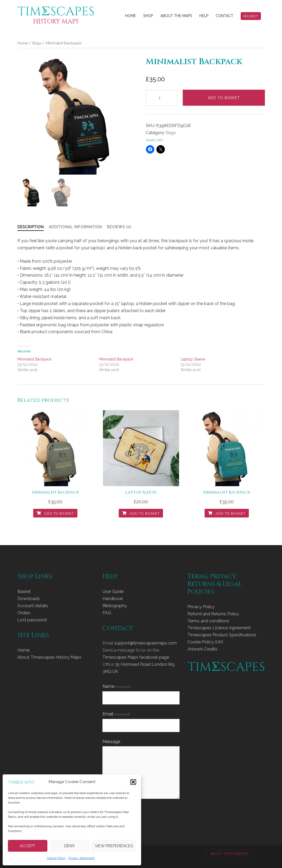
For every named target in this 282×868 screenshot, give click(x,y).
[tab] (31, 227)
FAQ (107, 613)
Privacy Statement (81, 858)
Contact (224, 16)
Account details (33, 606)
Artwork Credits (202, 649)
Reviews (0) (119, 227)
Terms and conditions (208, 621)
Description (31, 227)
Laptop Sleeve (193, 359)
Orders (24, 613)
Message (111, 742)
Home (130, 16)
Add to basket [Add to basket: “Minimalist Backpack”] (55, 513)
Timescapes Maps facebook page (136, 657)
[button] (133, 782)
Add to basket (224, 98)
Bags (37, 43)
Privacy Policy (201, 607)
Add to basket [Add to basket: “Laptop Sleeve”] (141, 513)
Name (117, 686)
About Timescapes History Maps (49, 657)
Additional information (75, 227)
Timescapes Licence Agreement (219, 628)
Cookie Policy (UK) (205, 642)
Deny (70, 846)
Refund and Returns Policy (213, 614)
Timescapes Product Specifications (222, 635)
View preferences (114, 846)
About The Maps (176, 16)
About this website (229, 854)
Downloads (29, 599)
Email (116, 714)
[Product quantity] (162, 98)
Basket (251, 16)
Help (204, 16)
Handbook (113, 599)
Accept (28, 846)
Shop (148, 16)
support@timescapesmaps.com (145, 643)
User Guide (113, 592)
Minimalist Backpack (34, 359)
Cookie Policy (56, 858)
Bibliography (115, 606)
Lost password (32, 620)
